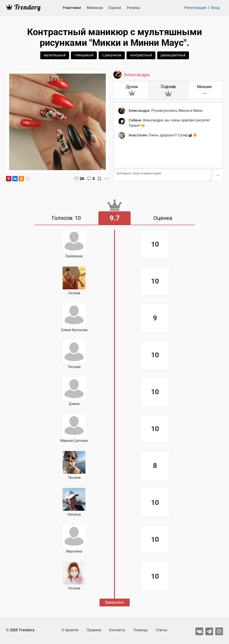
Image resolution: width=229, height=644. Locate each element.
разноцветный (173, 55)
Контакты (117, 630)
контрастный (141, 55)
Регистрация (195, 8)
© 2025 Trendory (20, 630)
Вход (215, 8)
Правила (94, 630)
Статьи (161, 630)
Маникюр (95, 8)
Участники (72, 8)
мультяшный (55, 55)
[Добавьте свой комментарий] (162, 175)
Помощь (141, 630)
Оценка (115, 8)
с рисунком (112, 55)
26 (82, 179)
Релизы (133, 8)
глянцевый (84, 55)
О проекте (70, 630)
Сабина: (135, 120)
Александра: (139, 111)
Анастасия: (138, 135)
